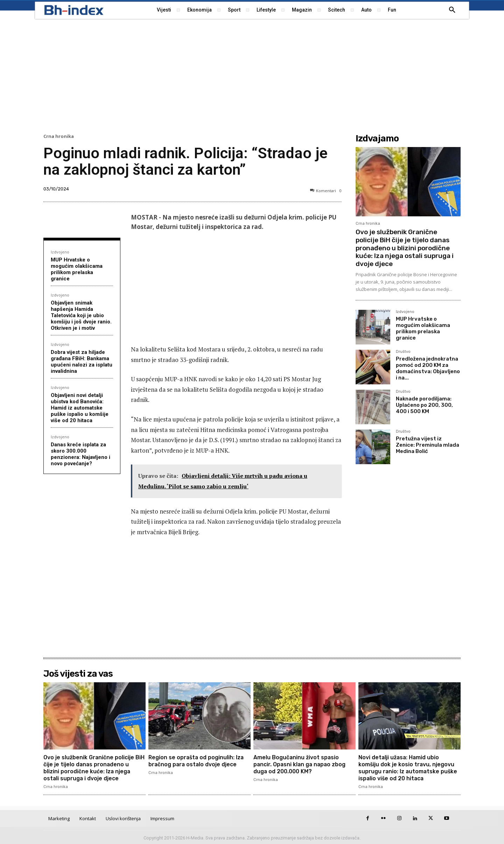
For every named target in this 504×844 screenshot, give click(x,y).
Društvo (403, 352)
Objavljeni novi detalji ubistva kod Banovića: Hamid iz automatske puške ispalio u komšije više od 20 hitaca (80, 408)
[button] (452, 10)
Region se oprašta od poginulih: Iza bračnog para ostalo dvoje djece (197, 761)
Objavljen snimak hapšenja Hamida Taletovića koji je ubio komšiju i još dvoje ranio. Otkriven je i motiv (81, 315)
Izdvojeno (60, 252)
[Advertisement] (252, 75)
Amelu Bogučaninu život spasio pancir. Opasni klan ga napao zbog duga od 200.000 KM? (300, 764)
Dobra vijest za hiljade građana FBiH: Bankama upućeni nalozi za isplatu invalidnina (82, 362)
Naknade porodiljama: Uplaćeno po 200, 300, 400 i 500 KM (424, 405)
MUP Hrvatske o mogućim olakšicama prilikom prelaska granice (77, 269)
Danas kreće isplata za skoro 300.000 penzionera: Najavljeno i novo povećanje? (80, 454)
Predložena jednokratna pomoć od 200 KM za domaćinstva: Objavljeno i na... (428, 368)
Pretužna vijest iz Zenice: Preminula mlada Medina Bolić (428, 445)
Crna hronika (59, 136)
